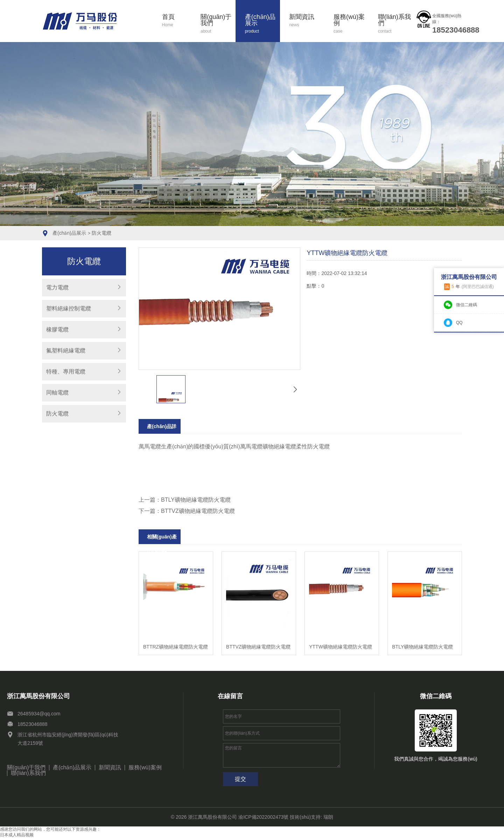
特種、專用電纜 (66, 372)
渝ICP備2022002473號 (263, 817)
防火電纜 (101, 233)
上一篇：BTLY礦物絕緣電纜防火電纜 (185, 500)
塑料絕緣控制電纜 (69, 308)
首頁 (177, 21)
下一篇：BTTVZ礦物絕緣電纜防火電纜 (187, 511)
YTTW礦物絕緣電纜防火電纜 (341, 647)
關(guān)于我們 (218, 24)
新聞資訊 (307, 21)
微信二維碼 (467, 305)
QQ (459, 323)
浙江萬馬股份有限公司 (212, 817)
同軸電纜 (57, 393)
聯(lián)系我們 (395, 24)
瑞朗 (328, 817)
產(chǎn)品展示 (262, 24)
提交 (240, 779)
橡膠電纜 (57, 329)
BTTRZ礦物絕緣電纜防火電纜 (176, 647)
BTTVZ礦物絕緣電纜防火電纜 (258, 647)
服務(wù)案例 (351, 24)
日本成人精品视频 (17, 835)
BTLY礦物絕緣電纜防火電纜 (422, 647)
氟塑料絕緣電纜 (66, 351)
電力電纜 (57, 287)
